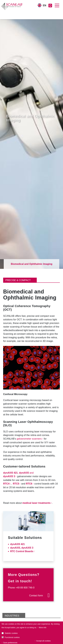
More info (43, 628)
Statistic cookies (11, 633)
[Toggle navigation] (57, 6)
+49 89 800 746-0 (25, 588)
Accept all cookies (43, 641)
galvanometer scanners (29, 439)
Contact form (36, 596)
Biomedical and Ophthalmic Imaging (31, 264)
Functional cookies (12, 637)
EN (45, 5)
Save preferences (10, 643)
